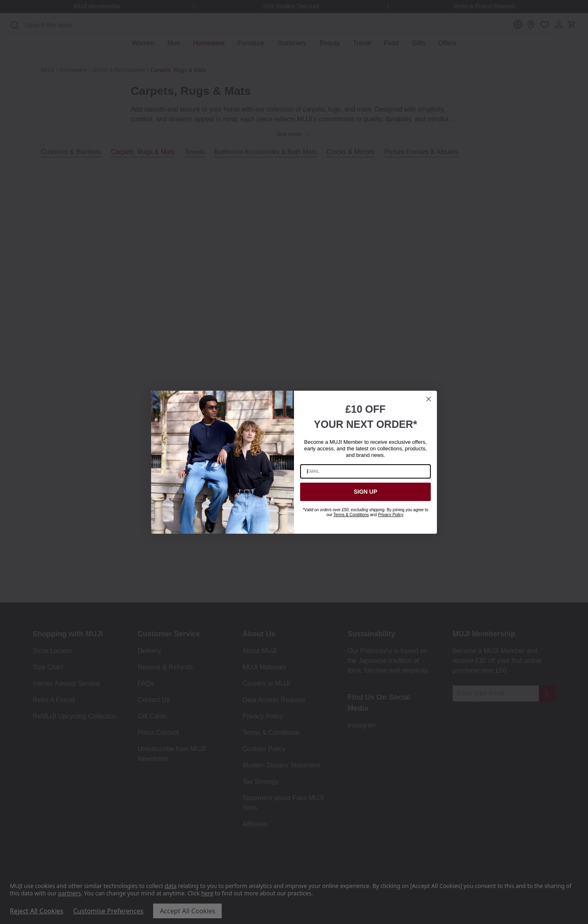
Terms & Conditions (351, 515)
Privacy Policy (390, 515)
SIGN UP (365, 492)
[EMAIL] (365, 471)
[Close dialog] (429, 399)
